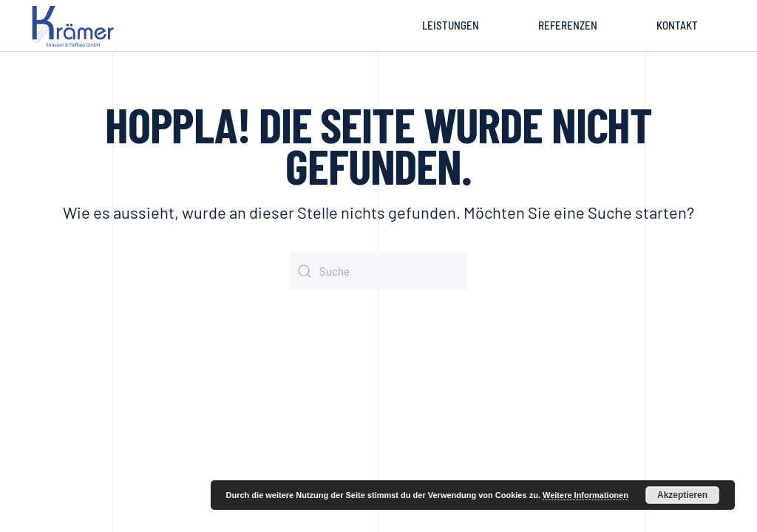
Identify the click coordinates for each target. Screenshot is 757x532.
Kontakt (677, 25)
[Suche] (378, 271)
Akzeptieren (682, 495)
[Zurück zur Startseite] (75, 26)
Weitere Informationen (585, 495)
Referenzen (568, 25)
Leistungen (451, 25)
